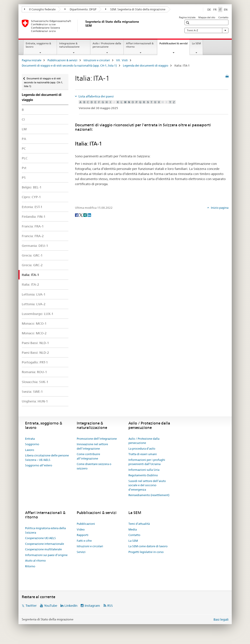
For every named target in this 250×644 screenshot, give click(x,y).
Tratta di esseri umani (143, 454)
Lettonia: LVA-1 (34, 294)
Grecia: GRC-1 (32, 255)
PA (24, 139)
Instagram (92, 606)
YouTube (51, 606)
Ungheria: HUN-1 (35, 401)
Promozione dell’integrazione (97, 439)
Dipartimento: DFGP (80, 9)
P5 (24, 178)
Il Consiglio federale (40, 9)
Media (133, 529)
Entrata (30, 439)
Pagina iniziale (187, 17)
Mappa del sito (207, 17)
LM (24, 129)
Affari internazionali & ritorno (140, 45)
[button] (188, 23)
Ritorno (30, 566)
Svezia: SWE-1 (32, 392)
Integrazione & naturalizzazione (69, 45)
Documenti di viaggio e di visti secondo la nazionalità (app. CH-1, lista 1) (69, 65)
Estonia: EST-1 (32, 207)
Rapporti (83, 535)
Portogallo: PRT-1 (35, 362)
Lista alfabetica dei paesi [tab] (96, 96)
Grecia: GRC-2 (32, 265)
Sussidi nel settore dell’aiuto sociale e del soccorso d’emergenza (147, 485)
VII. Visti (122, 60)
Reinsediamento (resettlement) (149, 495)
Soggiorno (32, 444)
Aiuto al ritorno (35, 560)
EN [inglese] (226, 9)
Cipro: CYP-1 (31, 197)
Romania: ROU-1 (34, 372)
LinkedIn (71, 606)
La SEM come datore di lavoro (148, 546)
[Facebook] (77, 215)
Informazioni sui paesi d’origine (46, 555)
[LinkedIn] (89, 215)
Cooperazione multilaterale (43, 549)
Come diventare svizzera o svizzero (94, 466)
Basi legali (221, 619)
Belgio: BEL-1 (32, 187)
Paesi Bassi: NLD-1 (35, 343)
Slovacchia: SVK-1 (35, 382)
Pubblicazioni (86, 524)
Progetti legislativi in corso (146, 552)
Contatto (223, 17)
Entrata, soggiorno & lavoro (38, 45)
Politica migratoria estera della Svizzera (45, 530)
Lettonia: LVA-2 (34, 304)
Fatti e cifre (84, 541)
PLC (25, 158)
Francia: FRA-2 (33, 236)
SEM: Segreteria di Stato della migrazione (135, 9)
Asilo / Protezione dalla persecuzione (107, 45)
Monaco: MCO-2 (34, 333)
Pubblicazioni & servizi (174, 45)
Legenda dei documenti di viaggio (146, 65)
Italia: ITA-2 (30, 284)
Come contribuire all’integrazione (88, 456)
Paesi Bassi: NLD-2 (35, 353)
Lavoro (30, 450)
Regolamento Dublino (143, 475)
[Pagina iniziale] (84, 26)
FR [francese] (215, 9)
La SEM (196, 43)
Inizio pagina (219, 208)
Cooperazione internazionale (45, 544)
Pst (24, 168)
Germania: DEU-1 (35, 246)
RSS (110, 606)
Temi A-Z (206, 30)
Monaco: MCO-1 (34, 323)
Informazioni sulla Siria (144, 470)
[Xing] (85, 215)
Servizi (81, 552)
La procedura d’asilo (142, 449)
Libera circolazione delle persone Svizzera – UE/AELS (47, 458)
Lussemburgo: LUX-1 (38, 314)
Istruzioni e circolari (97, 60)
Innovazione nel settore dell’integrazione (92, 446)
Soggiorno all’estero (39, 465)
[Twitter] (81, 215)
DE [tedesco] (209, 9)
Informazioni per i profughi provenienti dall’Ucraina (147, 462)
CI (23, 119)
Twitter (31, 606)
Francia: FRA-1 (33, 226)
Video (81, 529)
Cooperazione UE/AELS (40, 538)
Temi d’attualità (139, 524)
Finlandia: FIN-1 (34, 217)
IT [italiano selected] (220, 9)
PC (24, 148)
